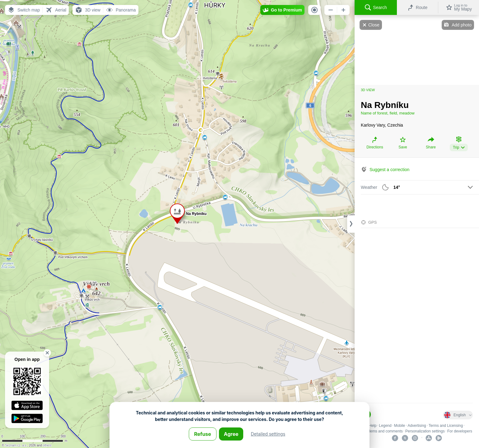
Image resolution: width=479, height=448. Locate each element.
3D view (368, 90)
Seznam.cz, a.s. (16, 445)
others (47, 445)
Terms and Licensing (446, 426)
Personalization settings (425, 431)
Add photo (462, 25)
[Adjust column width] (351, 224)
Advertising (417, 426)
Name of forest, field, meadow (388, 113)
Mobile (400, 426)
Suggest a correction (389, 170)
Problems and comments (382, 431)
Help (373, 426)
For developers (460, 431)
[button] (24, 10)
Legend (385, 426)
